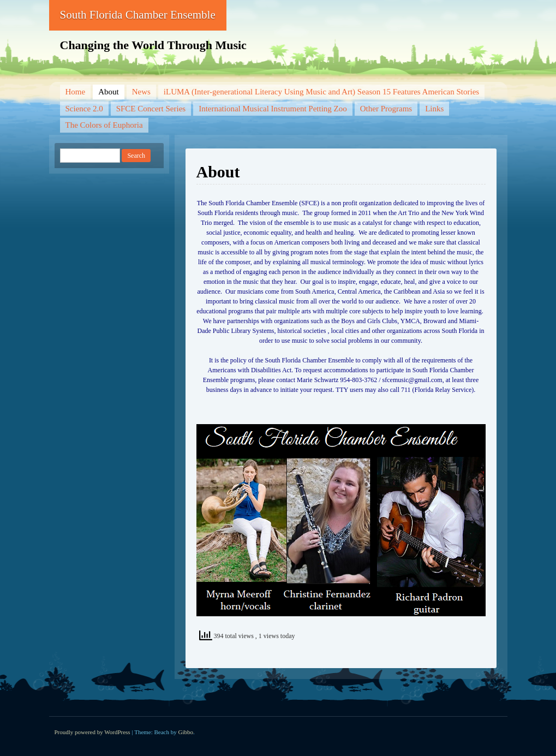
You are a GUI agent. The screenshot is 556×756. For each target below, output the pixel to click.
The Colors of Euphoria (104, 125)
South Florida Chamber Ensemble (138, 15)
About (109, 92)
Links (434, 109)
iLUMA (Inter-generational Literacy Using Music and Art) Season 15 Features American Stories (321, 92)
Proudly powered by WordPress (92, 732)
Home (76, 92)
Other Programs (386, 109)
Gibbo (186, 732)
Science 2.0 (84, 109)
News (141, 92)
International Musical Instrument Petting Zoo (273, 109)
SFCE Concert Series (151, 109)
